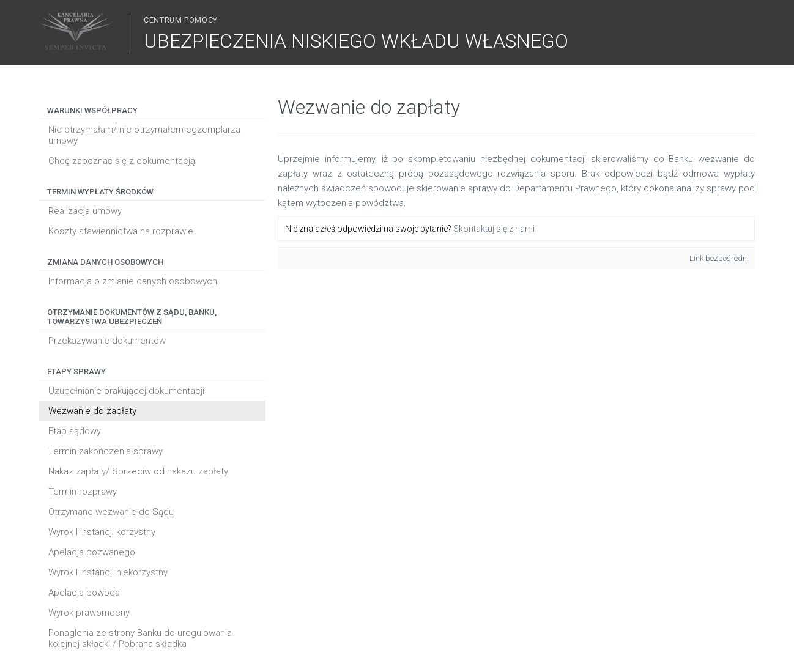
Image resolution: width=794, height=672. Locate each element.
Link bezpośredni (719, 258)
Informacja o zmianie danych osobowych (133, 281)
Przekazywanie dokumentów (107, 341)
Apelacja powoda (84, 593)
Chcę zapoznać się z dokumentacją (122, 161)
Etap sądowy (75, 431)
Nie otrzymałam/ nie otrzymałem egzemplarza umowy (144, 135)
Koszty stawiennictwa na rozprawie (121, 231)
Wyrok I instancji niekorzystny (108, 572)
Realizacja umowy (85, 211)
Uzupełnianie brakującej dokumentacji (126, 391)
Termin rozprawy (83, 492)
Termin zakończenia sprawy (106, 451)
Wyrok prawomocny (89, 613)
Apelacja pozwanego (92, 552)
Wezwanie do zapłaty (92, 411)
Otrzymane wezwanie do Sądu (111, 512)
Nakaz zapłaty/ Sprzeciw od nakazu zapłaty (138, 471)
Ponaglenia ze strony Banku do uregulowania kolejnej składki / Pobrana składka (140, 638)
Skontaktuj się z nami (494, 229)
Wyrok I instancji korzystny (102, 532)
